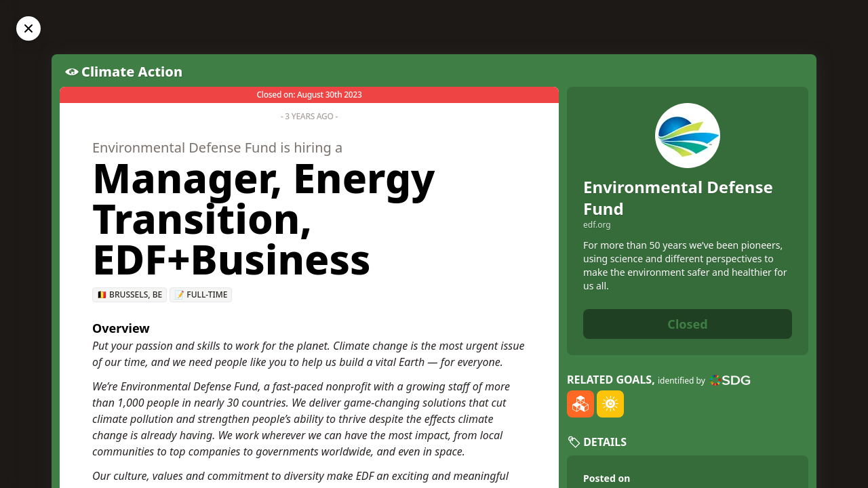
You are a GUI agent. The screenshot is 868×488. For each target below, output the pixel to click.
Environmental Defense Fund (678, 198)
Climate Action (132, 72)
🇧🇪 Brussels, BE (130, 294)
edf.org (597, 225)
